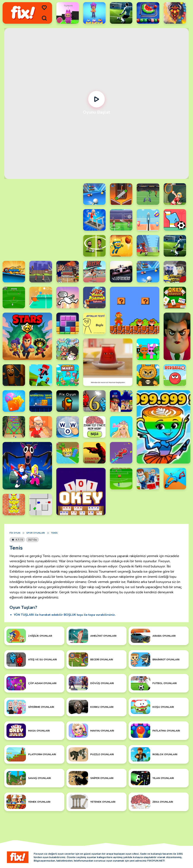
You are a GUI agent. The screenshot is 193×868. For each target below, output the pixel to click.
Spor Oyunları (36, 533)
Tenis (54, 533)
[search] (44, 18)
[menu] (44, 8)
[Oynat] (97, 99)
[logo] (23, 13)
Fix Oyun (15, 533)
